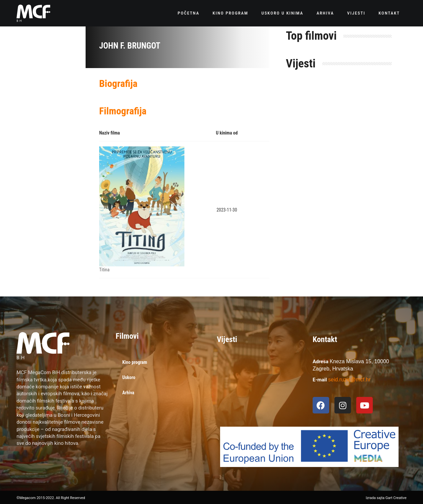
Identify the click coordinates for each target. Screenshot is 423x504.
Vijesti (356, 13)
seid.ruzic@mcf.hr (349, 380)
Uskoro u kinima (282, 13)
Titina (104, 270)
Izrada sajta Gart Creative (386, 498)
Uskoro (129, 377)
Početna (189, 13)
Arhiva (325, 13)
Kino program (230, 13)
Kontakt (389, 13)
